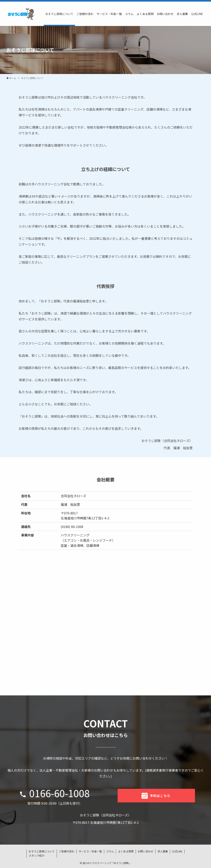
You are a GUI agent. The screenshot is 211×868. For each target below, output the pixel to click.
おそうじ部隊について (42, 851)
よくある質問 (126, 851)
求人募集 (163, 851)
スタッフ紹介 (36, 855)
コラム (110, 851)
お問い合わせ (145, 851)
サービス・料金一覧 (90, 851)
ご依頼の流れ (67, 851)
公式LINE (177, 851)
